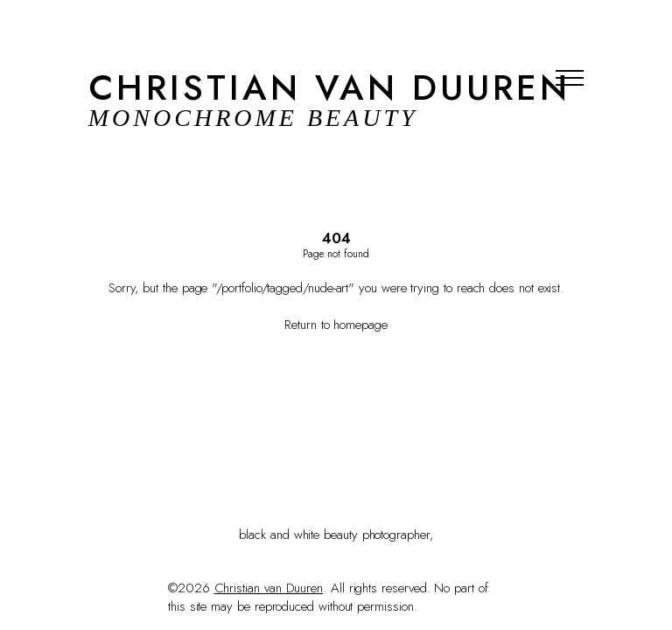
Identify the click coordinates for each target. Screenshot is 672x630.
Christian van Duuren (269, 588)
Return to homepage (336, 325)
